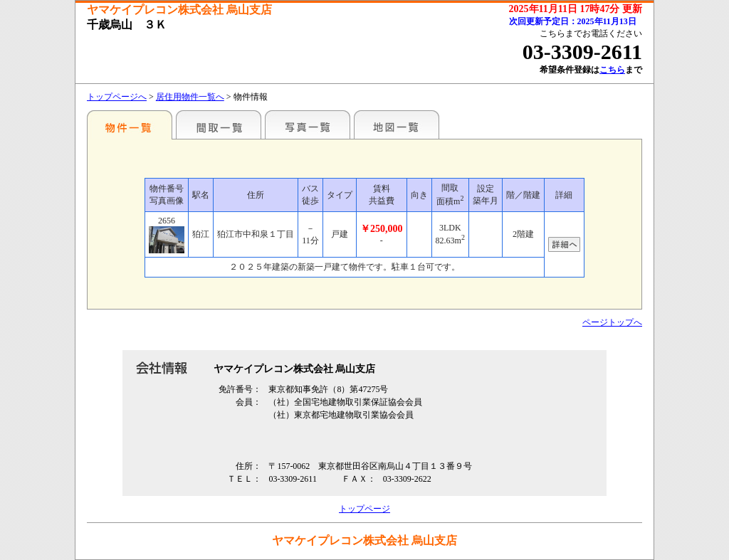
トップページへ (117, 97)
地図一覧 (397, 125)
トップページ (364, 509)
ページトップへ (612, 322)
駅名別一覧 (130, 125)
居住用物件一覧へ (190, 97)
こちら (612, 70)
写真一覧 (308, 125)
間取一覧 (219, 125)
